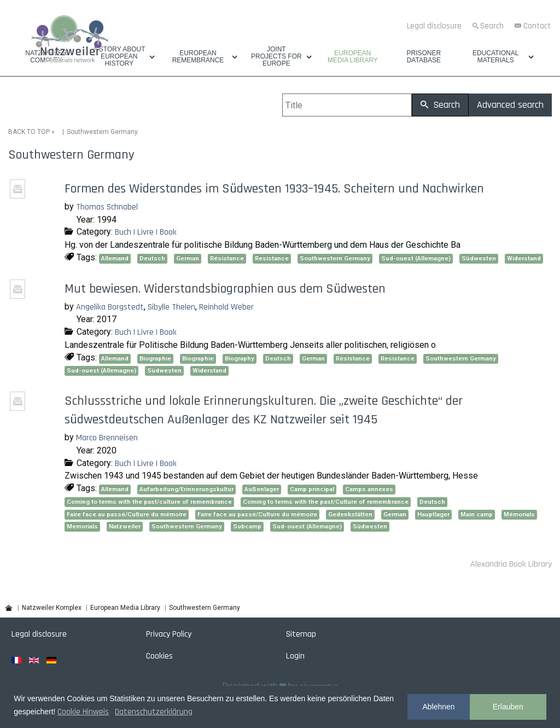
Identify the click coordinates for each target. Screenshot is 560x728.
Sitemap (301, 634)
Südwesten (479, 258)
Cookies (159, 656)
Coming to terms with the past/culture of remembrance (149, 502)
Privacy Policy (169, 634)
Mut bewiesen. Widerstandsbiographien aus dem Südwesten (225, 289)
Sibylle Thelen (171, 307)
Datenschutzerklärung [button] (154, 712)
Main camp (477, 514)
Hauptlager (433, 514)
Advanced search (510, 105)
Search (492, 26)
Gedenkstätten (350, 514)
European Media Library (353, 57)
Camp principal (312, 489)
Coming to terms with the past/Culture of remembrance (326, 502)
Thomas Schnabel (107, 207)
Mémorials (519, 514)
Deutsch (152, 258)
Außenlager (262, 489)
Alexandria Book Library (511, 564)
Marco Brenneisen (107, 438)
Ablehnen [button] (438, 707)
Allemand (115, 258)
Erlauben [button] (508, 707)
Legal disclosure (434, 26)
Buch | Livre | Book (146, 232)
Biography (240, 359)
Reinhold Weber (226, 307)
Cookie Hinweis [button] (83, 712)
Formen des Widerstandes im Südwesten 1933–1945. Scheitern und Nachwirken (274, 189)
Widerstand (524, 258)
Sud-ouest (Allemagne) (416, 258)
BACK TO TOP (29, 132)
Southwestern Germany (335, 258)
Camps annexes (369, 489)
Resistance (272, 258)
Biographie (155, 359)
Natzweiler (125, 526)
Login (295, 656)
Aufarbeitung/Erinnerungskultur (186, 489)
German (188, 258)
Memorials (82, 526)
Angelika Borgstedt (110, 307)
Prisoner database (424, 57)
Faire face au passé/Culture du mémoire (127, 514)
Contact (537, 26)
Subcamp (247, 526)
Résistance (227, 258)
